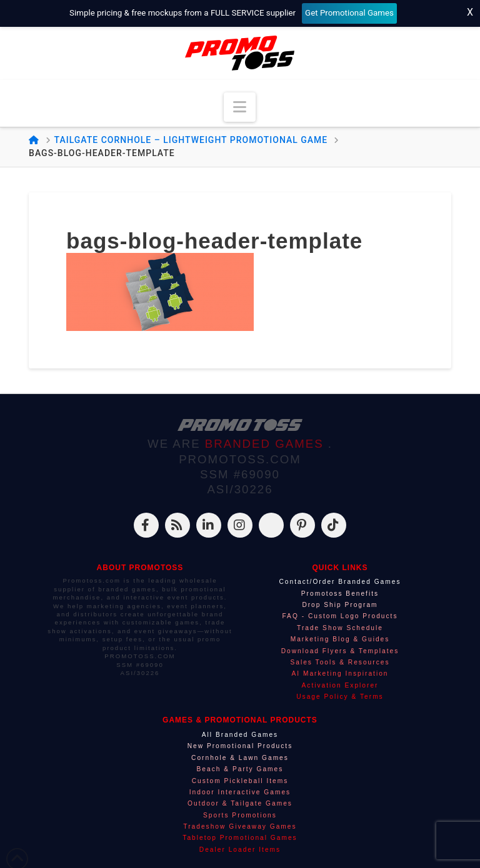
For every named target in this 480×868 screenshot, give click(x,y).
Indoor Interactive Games (240, 792)
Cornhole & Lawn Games (240, 758)
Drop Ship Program (340, 605)
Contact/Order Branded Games (340, 582)
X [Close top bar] (470, 12)
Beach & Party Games (240, 769)
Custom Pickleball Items (240, 781)
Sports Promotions (240, 815)
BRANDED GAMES (267, 444)
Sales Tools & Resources (340, 662)
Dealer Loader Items (240, 850)
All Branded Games (240, 735)
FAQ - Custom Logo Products (340, 616)
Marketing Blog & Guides (340, 639)
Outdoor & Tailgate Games (240, 803)
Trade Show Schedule (340, 628)
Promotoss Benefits (340, 594)
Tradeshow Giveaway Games (240, 826)
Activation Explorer (340, 685)
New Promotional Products (240, 746)
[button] (240, 107)
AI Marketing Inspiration (340, 673)
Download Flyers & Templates (340, 651)
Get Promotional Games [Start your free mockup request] (349, 13)
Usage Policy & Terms (340, 697)
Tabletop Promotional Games (240, 838)
